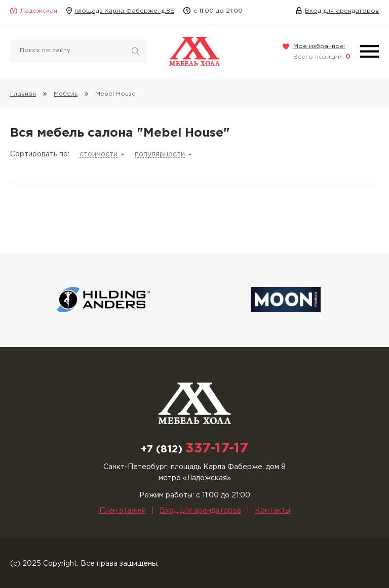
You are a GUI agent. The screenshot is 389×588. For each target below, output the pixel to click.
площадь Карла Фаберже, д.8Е (124, 11)
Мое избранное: (319, 46)
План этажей (123, 511)
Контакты (273, 511)
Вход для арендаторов (342, 11)
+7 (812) (194, 449)
